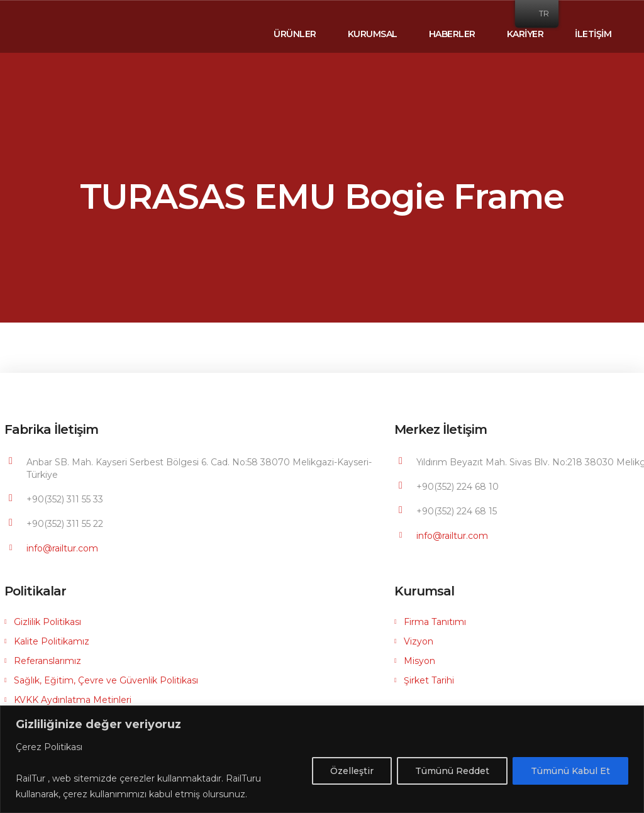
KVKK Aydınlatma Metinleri (73, 700)
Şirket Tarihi (429, 680)
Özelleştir (352, 771)
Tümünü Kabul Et (570, 771)
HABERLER (452, 34)
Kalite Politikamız (52, 641)
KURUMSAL (373, 34)
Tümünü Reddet (452, 771)
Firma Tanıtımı (435, 622)
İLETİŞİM (593, 34)
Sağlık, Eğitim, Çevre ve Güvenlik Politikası (106, 680)
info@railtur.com (62, 548)
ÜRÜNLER (295, 34)
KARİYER (525, 34)
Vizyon (419, 641)
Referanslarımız (47, 661)
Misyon (419, 661)
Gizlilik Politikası (47, 622)
